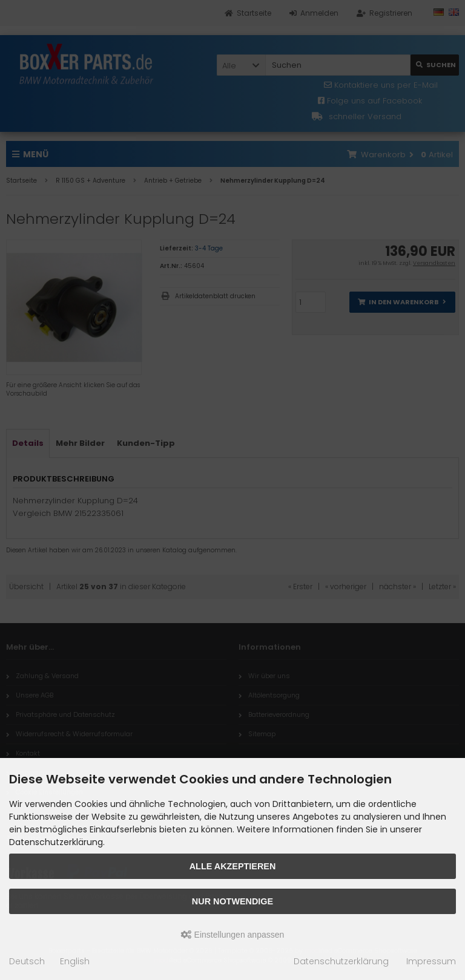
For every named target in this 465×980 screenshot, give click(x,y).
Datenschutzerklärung (341, 961)
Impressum (431, 961)
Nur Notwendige (232, 901)
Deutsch (27, 961)
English (75, 961)
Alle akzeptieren (233, 866)
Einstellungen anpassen (233, 935)
